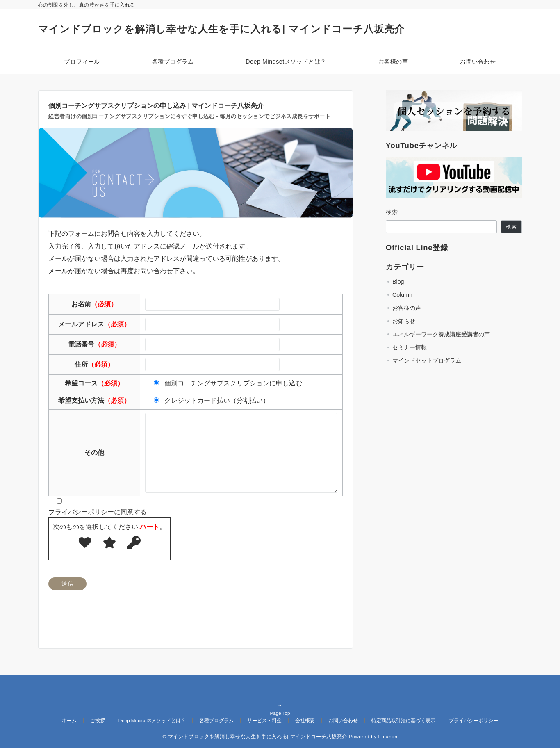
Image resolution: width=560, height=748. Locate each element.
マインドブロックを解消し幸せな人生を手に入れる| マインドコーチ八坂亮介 (222, 29)
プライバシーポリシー (473, 720)
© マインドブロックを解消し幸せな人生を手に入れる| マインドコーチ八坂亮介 (255, 736)
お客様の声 (407, 308)
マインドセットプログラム (427, 360)
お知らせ (404, 321)
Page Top (280, 704)
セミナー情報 (410, 347)
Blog (398, 282)
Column (402, 295)
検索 (392, 212)
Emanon (388, 736)
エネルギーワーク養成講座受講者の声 (441, 334)
